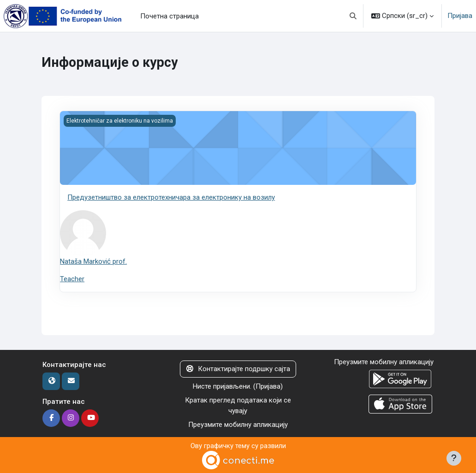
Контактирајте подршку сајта (238, 369)
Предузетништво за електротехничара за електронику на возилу (171, 197)
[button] (354, 16)
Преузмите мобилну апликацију (238, 425)
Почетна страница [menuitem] (170, 16)
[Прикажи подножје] (454, 458)
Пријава (460, 16)
